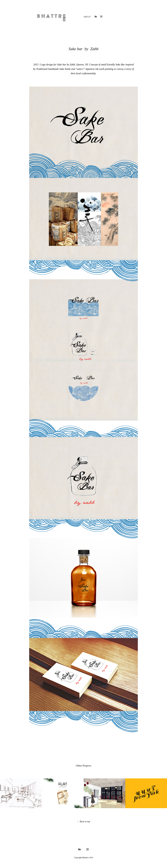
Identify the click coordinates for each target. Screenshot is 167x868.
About (87, 17)
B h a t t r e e (52, 18)
